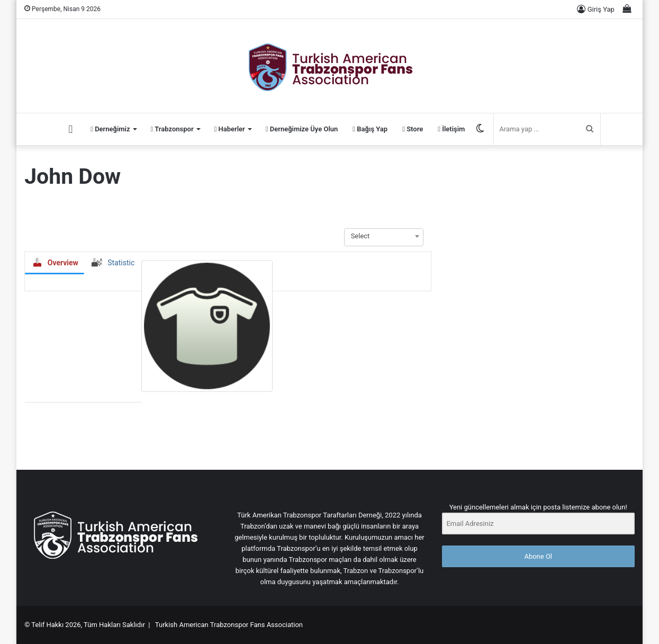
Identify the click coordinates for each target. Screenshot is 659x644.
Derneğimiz (110, 129)
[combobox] (384, 236)
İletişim (451, 129)
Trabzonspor (172, 129)
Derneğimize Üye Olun (302, 129)
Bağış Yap (370, 129)
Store (413, 129)
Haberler (230, 129)
